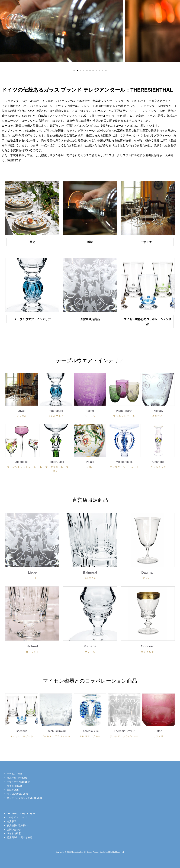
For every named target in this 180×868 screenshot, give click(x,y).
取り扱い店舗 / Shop (17, 794)
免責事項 (12, 821)
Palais (90, 465)
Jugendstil (22, 465)
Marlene (90, 650)
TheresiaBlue (90, 734)
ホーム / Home (15, 774)
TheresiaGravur (124, 734)
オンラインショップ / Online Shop (25, 798)
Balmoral (90, 576)
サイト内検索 (14, 833)
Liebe (32, 576)
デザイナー (148, 242)
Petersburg (56, 414)
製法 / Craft (13, 790)
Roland (32, 650)
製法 (90, 242)
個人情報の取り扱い (17, 825)
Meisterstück (124, 465)
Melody (158, 414)
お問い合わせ (14, 830)
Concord (148, 650)
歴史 (32, 242)
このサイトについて (17, 817)
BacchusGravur (56, 734)
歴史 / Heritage (15, 786)
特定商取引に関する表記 (20, 837)
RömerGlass (56, 467)
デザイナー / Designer (18, 782)
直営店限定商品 (90, 319)
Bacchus (22, 734)
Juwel (22, 414)
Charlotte (158, 465)
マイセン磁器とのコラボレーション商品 (148, 322)
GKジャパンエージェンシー (21, 813)
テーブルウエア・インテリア (32, 319)
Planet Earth (124, 414)
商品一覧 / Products (17, 778)
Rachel (90, 414)
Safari (158, 734)
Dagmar (148, 576)
